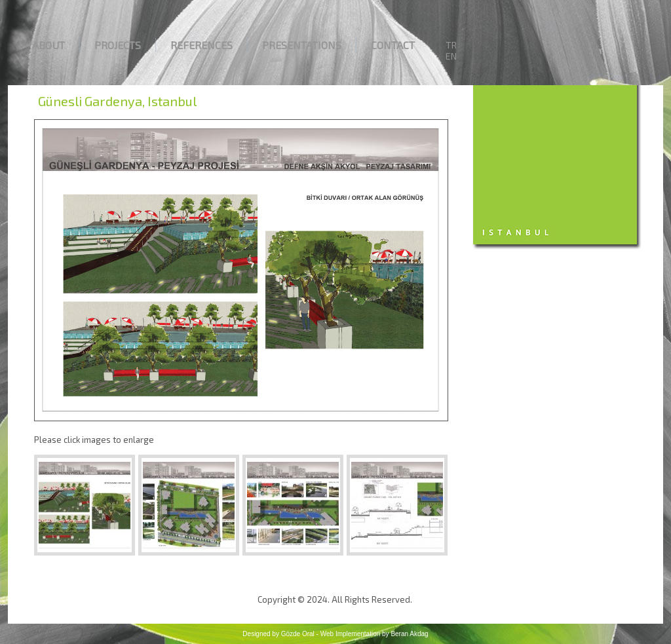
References (201, 45)
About (48, 45)
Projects (118, 45)
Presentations (302, 45)
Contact (393, 45)
